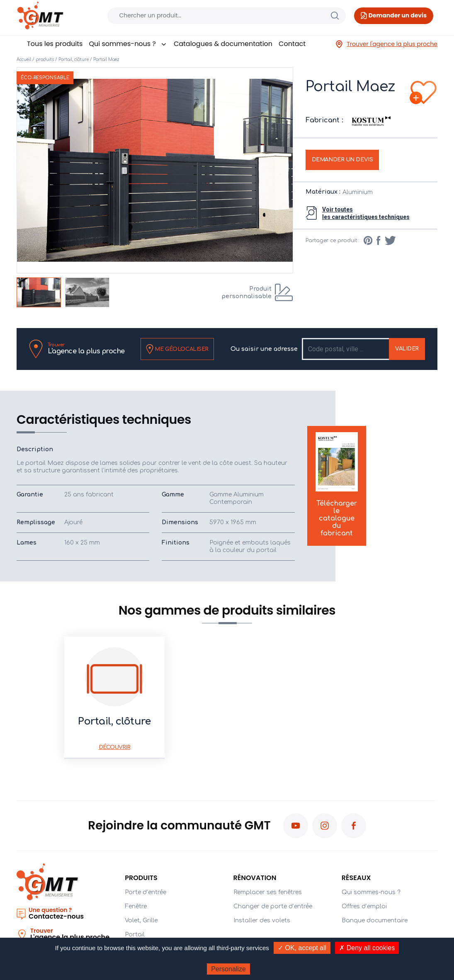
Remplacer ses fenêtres (268, 892)
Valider (407, 349)
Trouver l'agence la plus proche (386, 44)
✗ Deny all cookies (367, 948)
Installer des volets (262, 920)
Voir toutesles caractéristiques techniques (366, 213)
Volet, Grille (141, 920)
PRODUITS (141, 878)
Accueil (24, 60)
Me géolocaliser (177, 349)
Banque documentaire (375, 920)
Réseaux (356, 878)
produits (45, 60)
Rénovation (255, 878)
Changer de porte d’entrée (273, 906)
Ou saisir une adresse (264, 349)
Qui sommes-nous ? (128, 44)
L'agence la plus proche (86, 349)
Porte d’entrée (146, 892)
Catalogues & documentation (223, 44)
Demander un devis (342, 160)
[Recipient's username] (346, 349)
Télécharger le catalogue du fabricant (337, 485)
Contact (292, 44)
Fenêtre (136, 906)
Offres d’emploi (364, 906)
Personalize (228, 969)
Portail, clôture (74, 60)
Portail (135, 935)
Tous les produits (55, 44)
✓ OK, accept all (302, 948)
